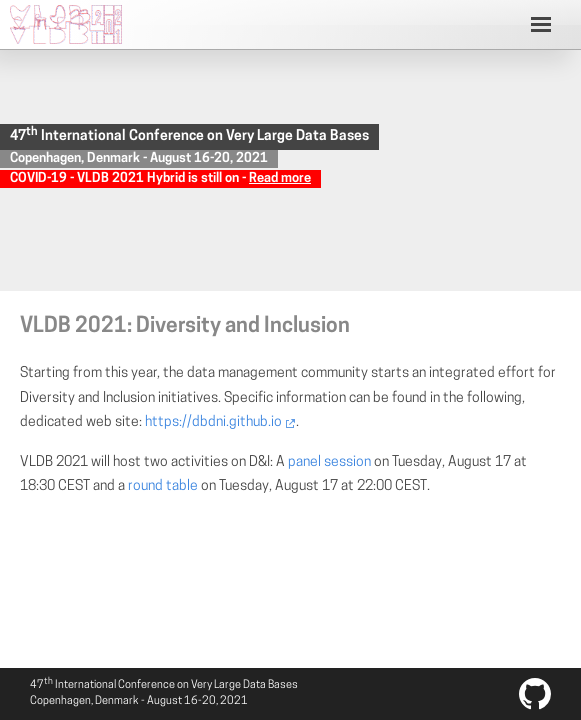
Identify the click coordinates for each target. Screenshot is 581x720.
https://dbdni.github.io (213, 422)
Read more (280, 178)
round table (163, 486)
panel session (329, 462)
